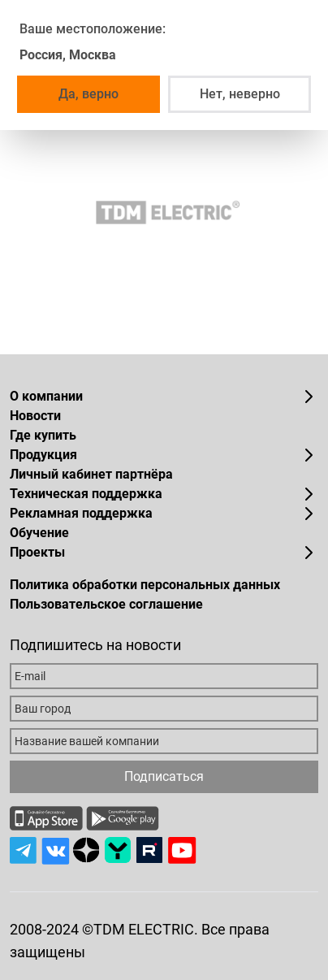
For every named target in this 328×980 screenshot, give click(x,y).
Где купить (43, 435)
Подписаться (164, 776)
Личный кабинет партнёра (91, 474)
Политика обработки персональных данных (145, 585)
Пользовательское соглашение (106, 604)
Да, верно (88, 94)
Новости (35, 416)
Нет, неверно (240, 94)
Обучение (39, 533)
